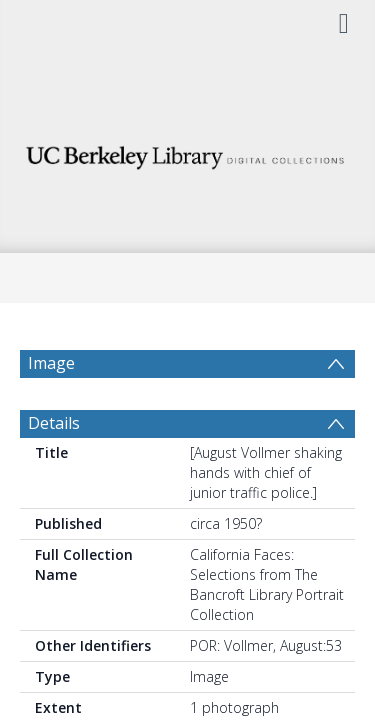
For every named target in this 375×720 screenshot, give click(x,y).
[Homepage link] (188, 152)
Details (54, 471)
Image (51, 363)
